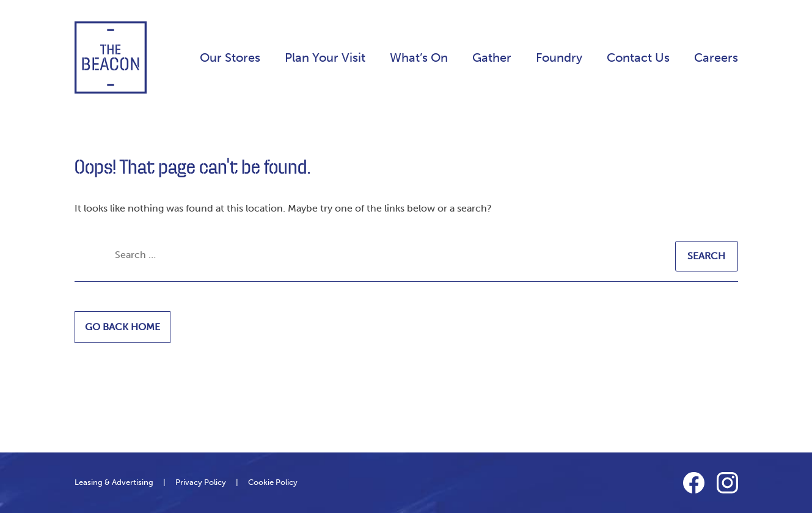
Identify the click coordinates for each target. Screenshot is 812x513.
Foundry (559, 57)
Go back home (123, 327)
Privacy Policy (201, 482)
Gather (492, 57)
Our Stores (230, 57)
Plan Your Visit (325, 57)
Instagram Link (727, 483)
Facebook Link (694, 483)
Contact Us (638, 57)
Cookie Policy (273, 482)
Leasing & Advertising (114, 482)
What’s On (419, 57)
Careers (716, 57)
